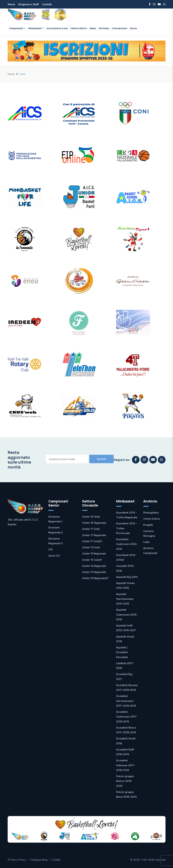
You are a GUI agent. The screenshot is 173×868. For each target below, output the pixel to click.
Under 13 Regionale (94, 572)
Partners (104, 28)
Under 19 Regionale (94, 523)
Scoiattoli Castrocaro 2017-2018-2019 (127, 717)
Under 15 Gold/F (92, 560)
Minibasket (35, 28)
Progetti (148, 525)
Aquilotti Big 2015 (127, 577)
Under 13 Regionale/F (95, 578)
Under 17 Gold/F (92, 541)
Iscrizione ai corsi (57, 28)
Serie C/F (54, 556)
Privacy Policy (17, 860)
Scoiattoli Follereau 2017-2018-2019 (126, 765)
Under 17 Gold (91, 529)
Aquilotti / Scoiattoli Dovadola (122, 652)
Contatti (47, 4)
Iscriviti (101, 459)
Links (146, 542)
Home (11, 74)
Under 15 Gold (91, 547)
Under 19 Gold (91, 517)
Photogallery (151, 513)
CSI (51, 549)
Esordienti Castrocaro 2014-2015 (127, 544)
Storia (11, 4)
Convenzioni (120, 28)
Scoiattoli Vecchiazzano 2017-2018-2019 (126, 701)
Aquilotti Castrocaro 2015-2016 (127, 615)
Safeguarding (39, 860)
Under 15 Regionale (94, 553)
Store (133, 28)
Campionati (16, 28)
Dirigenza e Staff (29, 4)
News (93, 28)
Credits (56, 860)
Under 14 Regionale (94, 566)
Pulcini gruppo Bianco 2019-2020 (125, 781)
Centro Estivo (79, 28)
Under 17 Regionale (94, 535)
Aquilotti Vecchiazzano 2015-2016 (125, 599)
